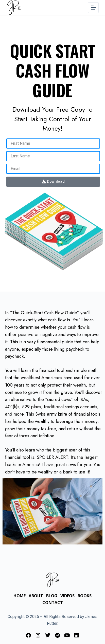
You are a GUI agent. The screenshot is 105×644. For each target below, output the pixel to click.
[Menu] (93, 8)
